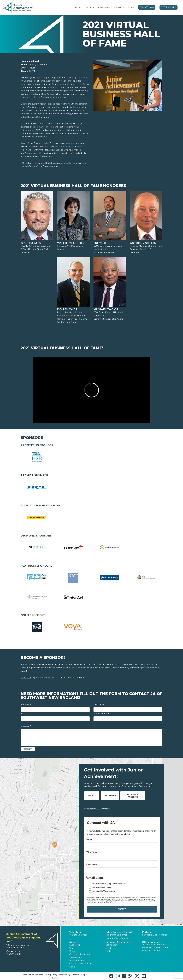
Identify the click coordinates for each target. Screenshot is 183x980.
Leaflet (154, 925)
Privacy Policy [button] (51, 975)
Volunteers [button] (76, 932)
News (131, 7)
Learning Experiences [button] (119, 942)
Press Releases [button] (77, 961)
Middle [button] (109, 948)
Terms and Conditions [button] (33, 975)
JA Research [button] (76, 957)
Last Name (99, 704)
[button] (94, 7)
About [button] (73, 942)
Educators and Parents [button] (119, 932)
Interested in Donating (102, 887)
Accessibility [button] (65, 975)
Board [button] (72, 951)
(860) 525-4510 (14, 954)
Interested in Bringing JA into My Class (109, 884)
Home (78, 7)
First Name (27, 704)
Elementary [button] (112, 945)
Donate (92, 796)
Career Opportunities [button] (80, 964)
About (89, 7)
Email (24, 714)
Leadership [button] (75, 945)
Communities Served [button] (80, 954)
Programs (104, 7)
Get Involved (169, 7)
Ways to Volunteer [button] (79, 935)
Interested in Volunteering (103, 891)
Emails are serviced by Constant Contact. (100, 902)
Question (26, 726)
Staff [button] (72, 948)
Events (118, 7)
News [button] (72, 967)
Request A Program (133, 796)
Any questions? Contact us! (97, 809)
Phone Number (101, 714)
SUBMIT (122, 909)
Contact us (26, 678)
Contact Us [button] (13, 951)
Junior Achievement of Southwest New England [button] (155, 946)
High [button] (108, 951)
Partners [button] (147, 932)
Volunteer (110, 796)
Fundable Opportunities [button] (155, 935)
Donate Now (147, 7)
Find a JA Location (151, 951)
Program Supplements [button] (118, 935)
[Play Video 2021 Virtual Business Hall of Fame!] (92, 390)
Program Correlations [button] (117, 938)
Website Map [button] (78, 975)
